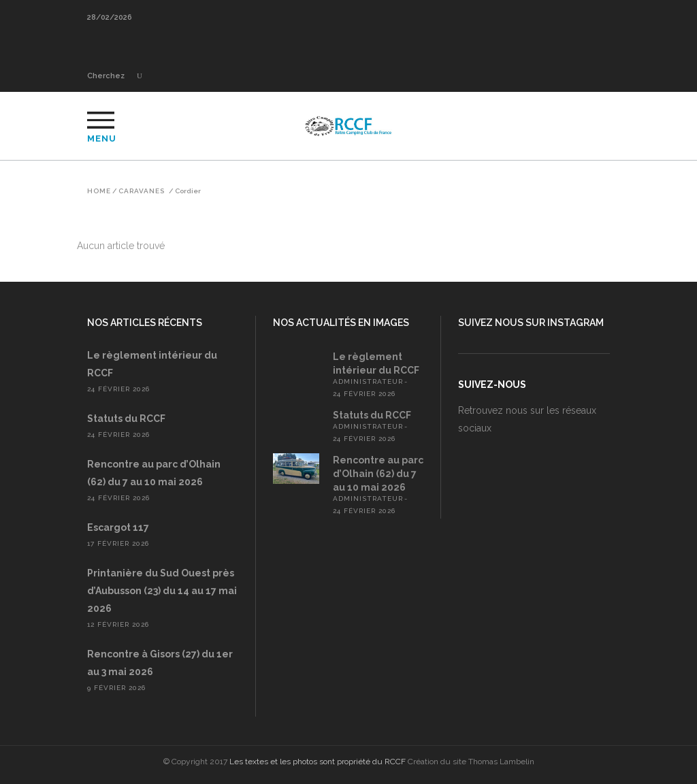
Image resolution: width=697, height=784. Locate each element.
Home (99, 191)
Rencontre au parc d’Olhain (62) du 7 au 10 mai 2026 (378, 474)
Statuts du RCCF (126, 419)
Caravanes (142, 191)
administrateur (368, 381)
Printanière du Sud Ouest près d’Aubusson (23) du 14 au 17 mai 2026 (162, 591)
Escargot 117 (118, 527)
